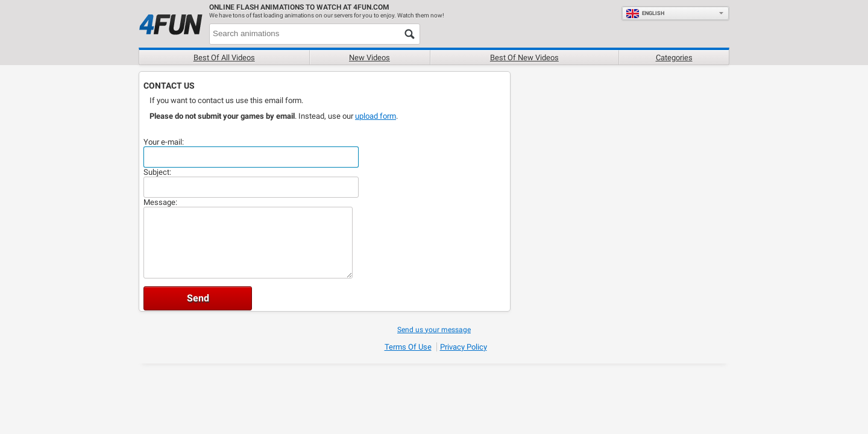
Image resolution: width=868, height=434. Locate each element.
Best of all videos (224, 58)
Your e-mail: (164, 142)
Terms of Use (408, 347)
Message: (160, 202)
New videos (370, 58)
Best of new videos (524, 58)
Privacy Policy (464, 347)
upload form (376, 116)
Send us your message (434, 330)
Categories (674, 58)
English (645, 13)
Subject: (157, 172)
